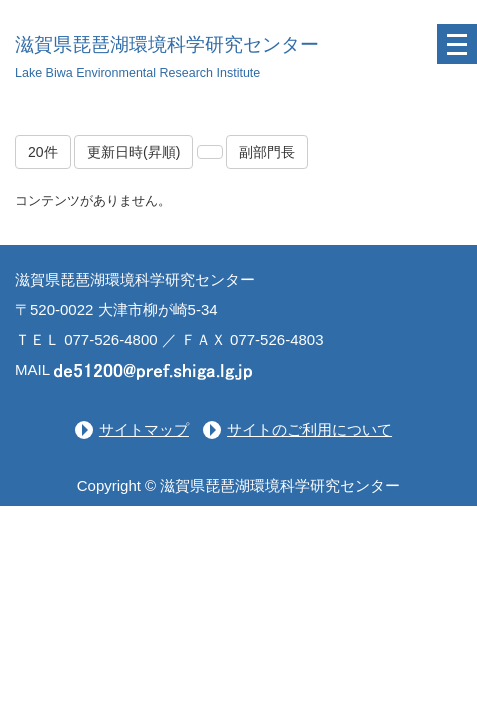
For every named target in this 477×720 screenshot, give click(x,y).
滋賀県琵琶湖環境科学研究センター (167, 44)
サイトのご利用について (309, 429)
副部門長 (267, 152)
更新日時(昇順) (133, 152)
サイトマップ (144, 429)
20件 (43, 152)
